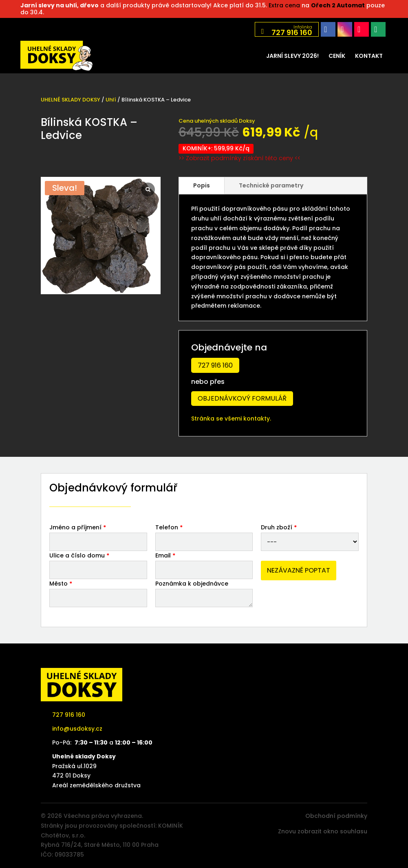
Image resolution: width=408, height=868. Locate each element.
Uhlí (111, 100)
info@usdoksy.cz (77, 729)
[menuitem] (292, 56)
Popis (202, 185)
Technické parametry (271, 185)
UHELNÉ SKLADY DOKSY (71, 100)
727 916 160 (215, 365)
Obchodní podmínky (336, 816)
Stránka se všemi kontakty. (231, 419)
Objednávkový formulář (242, 398)
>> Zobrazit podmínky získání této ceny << (239, 158)
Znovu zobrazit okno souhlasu (323, 831)
